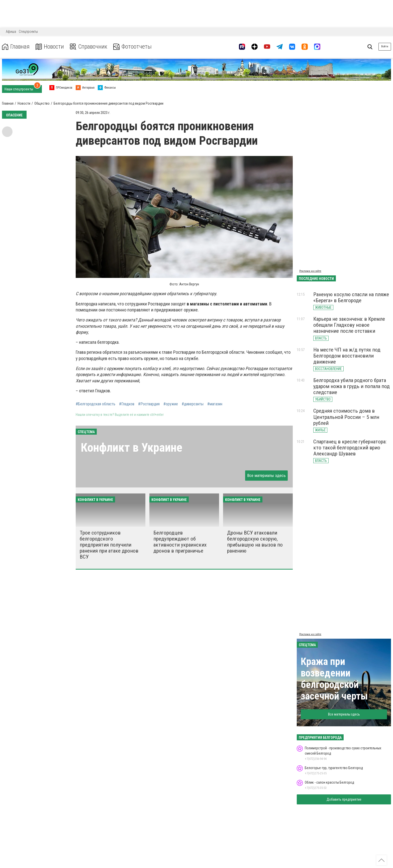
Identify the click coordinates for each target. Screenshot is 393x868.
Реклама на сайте (310, 271)
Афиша (11, 32)
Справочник (89, 47)
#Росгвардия (149, 404)
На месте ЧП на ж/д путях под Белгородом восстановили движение (347, 356)
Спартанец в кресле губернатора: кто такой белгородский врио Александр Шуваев (350, 448)
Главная (16, 47)
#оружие (171, 404)
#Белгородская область (95, 404)
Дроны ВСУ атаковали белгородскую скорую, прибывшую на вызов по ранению (255, 542)
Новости (50, 47)
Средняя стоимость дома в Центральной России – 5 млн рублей (346, 417)
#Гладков (127, 404)
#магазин (215, 404)
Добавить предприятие (344, 799)
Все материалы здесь (266, 475)
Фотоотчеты (132, 47)
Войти (385, 46)
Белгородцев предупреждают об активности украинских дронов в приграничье (180, 542)
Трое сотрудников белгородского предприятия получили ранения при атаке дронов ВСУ (109, 545)
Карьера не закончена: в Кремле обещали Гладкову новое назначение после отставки (349, 325)
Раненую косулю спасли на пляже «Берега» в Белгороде (351, 297)
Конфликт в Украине (131, 448)
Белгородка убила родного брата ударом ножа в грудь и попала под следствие (352, 386)
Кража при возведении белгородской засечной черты (334, 679)
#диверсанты (193, 404)
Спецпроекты (28, 32)
